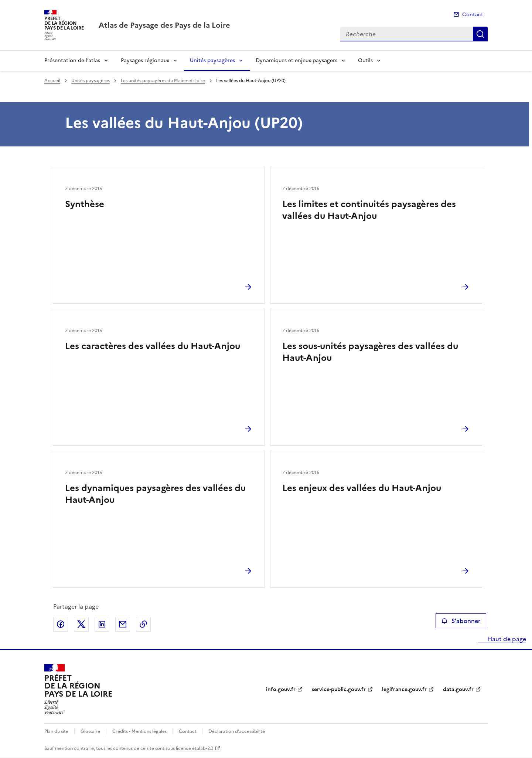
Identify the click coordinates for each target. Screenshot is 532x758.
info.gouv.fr (281, 689)
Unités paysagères (212, 60)
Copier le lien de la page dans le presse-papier (143, 624)
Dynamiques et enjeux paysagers (296, 60)
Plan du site (56, 731)
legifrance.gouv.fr (404, 689)
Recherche (480, 34)
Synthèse (85, 204)
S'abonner (461, 621)
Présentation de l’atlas (72, 60)
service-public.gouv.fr (339, 689)
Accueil (52, 81)
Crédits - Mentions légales (139, 731)
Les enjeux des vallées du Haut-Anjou (362, 488)
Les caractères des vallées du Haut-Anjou (153, 346)
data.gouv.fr (458, 689)
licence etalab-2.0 (195, 748)
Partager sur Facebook (61, 624)
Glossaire (90, 731)
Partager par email (123, 624)
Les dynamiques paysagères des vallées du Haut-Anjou (155, 494)
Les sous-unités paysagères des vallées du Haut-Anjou (370, 352)
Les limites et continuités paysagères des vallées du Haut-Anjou (369, 210)
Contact (473, 15)
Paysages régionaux (145, 60)
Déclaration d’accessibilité (237, 731)
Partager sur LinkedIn (102, 624)
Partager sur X (81, 624)
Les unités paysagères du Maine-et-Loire (163, 81)
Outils (365, 60)
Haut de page (506, 639)
